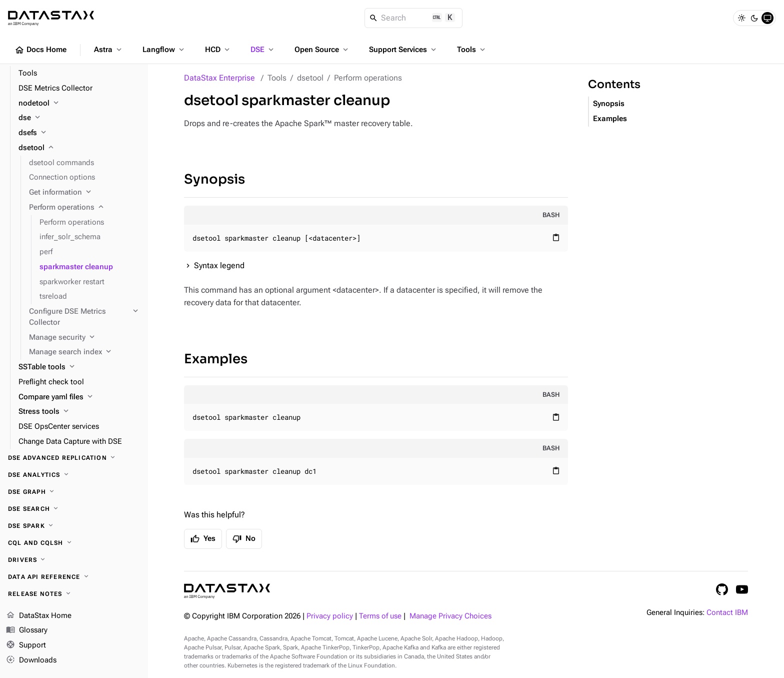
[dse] (79, 118)
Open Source (322, 50)
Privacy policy (330, 616)
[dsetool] (79, 148)
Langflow (164, 50)
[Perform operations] (84, 208)
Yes (203, 539)
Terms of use (380, 616)
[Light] (741, 18)
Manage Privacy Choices (450, 616)
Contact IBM (727, 613)
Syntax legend (219, 265)
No (244, 539)
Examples (216, 359)
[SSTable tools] (79, 367)
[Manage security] (84, 338)
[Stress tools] (79, 412)
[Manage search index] (84, 352)
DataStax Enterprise (219, 78)
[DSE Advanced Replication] (74, 458)
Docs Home (40, 50)
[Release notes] (74, 594)
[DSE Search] (74, 509)
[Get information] (84, 193)
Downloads (31, 660)
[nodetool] (79, 104)
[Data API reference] (74, 577)
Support (26, 645)
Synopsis (214, 179)
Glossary (27, 630)
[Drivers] (74, 560)
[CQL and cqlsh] (74, 543)
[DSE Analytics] (74, 475)
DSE (263, 50)
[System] (767, 18)
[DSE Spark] (74, 526)
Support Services (403, 50)
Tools (472, 50)
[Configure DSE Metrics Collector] (84, 317)
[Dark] (754, 18)
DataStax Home (39, 616)
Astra (109, 50)
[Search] (414, 18)
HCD (218, 50)
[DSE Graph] (74, 492)
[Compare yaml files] (79, 397)
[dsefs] (79, 133)
